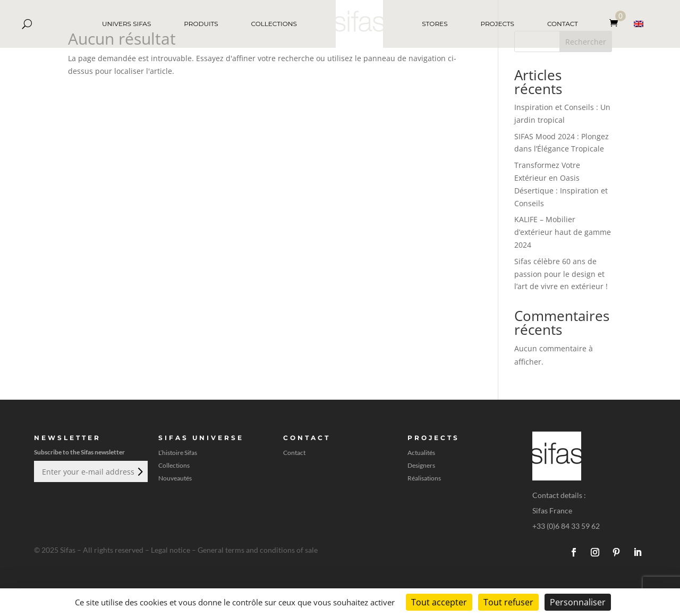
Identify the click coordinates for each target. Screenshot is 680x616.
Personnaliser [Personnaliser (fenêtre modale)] (578, 602)
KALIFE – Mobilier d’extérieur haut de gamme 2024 (563, 232)
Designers (421, 466)
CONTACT (563, 24)
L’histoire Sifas (178, 453)
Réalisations (424, 478)
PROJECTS (497, 24)
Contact (294, 453)
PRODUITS (201, 24)
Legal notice (171, 550)
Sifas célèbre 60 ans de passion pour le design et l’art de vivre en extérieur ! (561, 274)
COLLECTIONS (274, 24)
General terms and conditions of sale (258, 550)
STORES (435, 24)
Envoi (139, 471)
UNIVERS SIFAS (126, 24)
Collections (174, 466)
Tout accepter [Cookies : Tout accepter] (439, 602)
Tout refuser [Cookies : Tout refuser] (508, 602)
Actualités (421, 453)
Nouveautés (175, 478)
